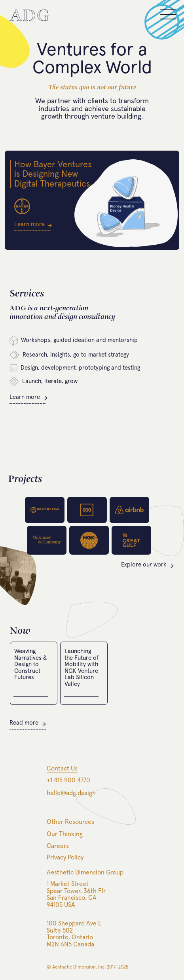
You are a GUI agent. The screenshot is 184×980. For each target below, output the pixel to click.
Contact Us (62, 769)
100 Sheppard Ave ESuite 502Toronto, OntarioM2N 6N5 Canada (74, 934)
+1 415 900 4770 (68, 780)
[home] (29, 15)
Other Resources (70, 822)
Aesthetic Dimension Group (85, 872)
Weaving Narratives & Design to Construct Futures (30, 664)
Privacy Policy (65, 857)
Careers (58, 846)
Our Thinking (65, 834)
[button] (168, 17)
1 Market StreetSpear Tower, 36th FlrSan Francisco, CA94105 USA (76, 894)
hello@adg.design (71, 793)
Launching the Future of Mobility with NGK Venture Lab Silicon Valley (82, 668)
